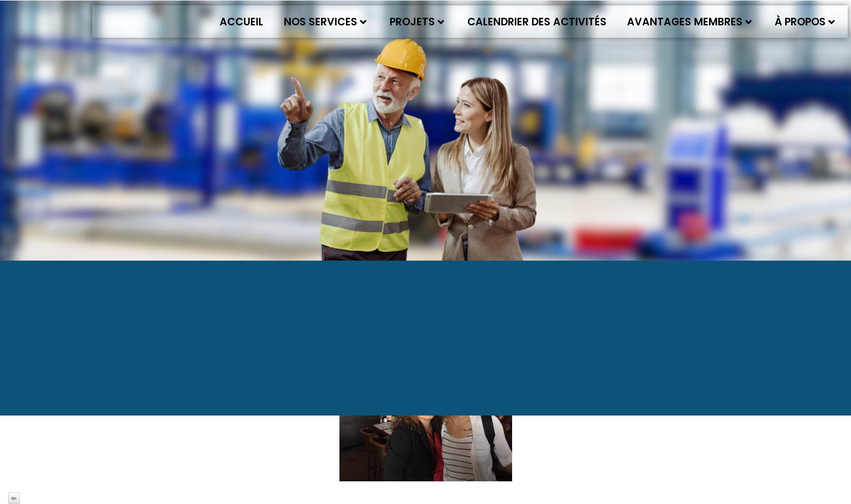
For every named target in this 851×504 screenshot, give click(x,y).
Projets (417, 22)
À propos (805, 22)
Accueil (241, 22)
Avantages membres (689, 22)
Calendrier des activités (537, 22)
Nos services (325, 22)
